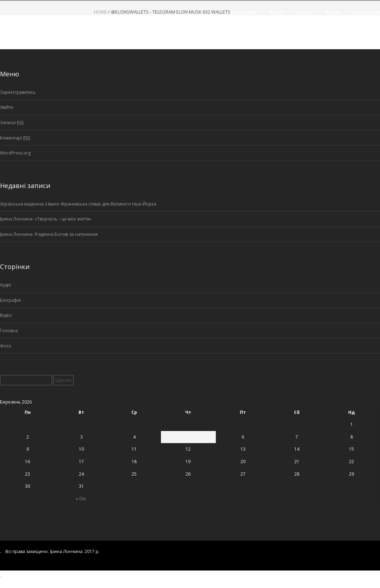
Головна (9, 331)
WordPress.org (15, 153)
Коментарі (15, 138)
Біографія (10, 300)
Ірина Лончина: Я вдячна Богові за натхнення (49, 234)
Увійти (7, 107)
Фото (6, 346)
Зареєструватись (18, 92)
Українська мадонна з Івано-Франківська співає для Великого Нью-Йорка (78, 204)
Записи (12, 123)
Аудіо (6, 285)
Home (100, 12)
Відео (6, 315)
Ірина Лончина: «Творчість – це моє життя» (46, 219)
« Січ (81, 499)
